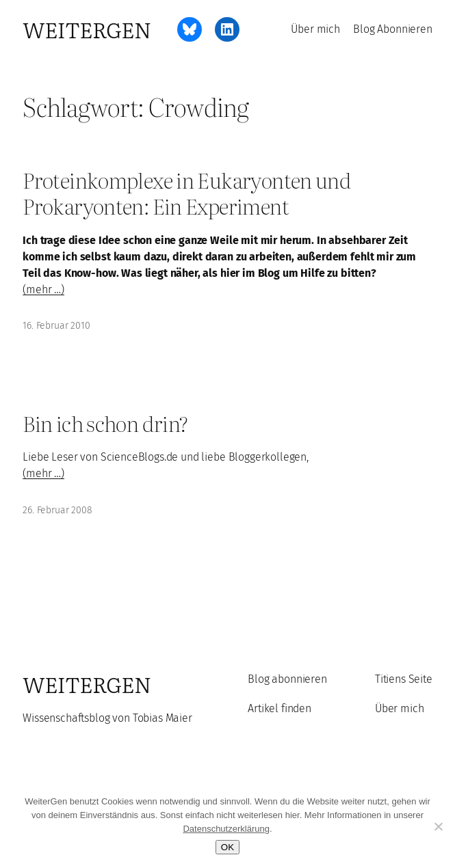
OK (227, 847)
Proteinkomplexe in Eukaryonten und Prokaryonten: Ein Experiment (187, 193)
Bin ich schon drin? (105, 423)
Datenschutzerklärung (226, 829)
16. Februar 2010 (56, 326)
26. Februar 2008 (57, 510)
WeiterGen (87, 29)
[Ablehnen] (438, 826)
